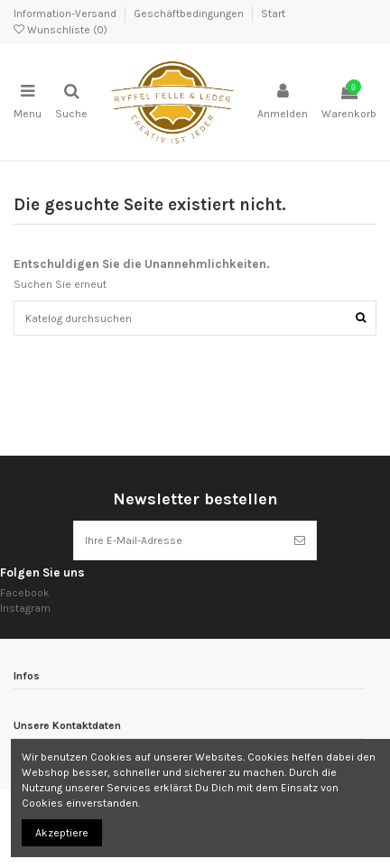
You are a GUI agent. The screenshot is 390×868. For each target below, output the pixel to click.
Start (273, 14)
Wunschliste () (60, 30)
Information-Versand (66, 14)
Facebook (25, 593)
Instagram (25, 608)
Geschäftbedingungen (190, 14)
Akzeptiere (62, 833)
